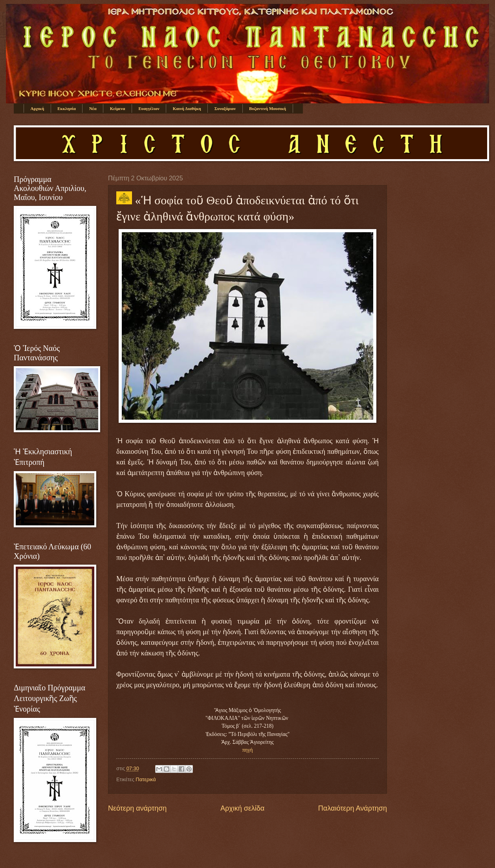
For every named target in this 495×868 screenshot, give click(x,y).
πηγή (248, 750)
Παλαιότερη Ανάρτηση (353, 808)
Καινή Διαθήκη (187, 108)
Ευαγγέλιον (149, 108)
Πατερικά (146, 779)
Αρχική (38, 108)
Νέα (93, 108)
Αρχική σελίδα (242, 808)
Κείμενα (118, 108)
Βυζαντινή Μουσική (268, 108)
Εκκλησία (67, 108)
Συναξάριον (225, 108)
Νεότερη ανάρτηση (137, 808)
